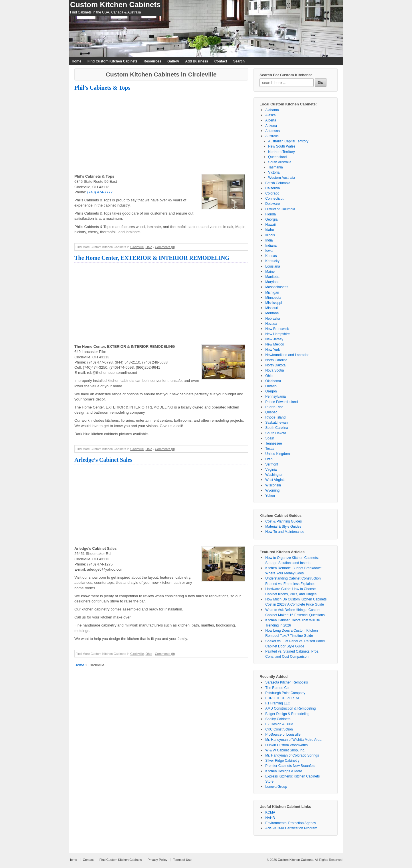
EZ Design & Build (279, 724)
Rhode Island (275, 417)
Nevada (271, 324)
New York (273, 350)
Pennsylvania (275, 396)
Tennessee (274, 443)
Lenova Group (276, 787)
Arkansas (272, 131)
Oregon (271, 391)
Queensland (277, 157)
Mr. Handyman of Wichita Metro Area (293, 740)
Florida (271, 214)
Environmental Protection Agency (291, 823)
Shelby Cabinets (278, 719)
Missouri (272, 308)
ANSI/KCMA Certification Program (291, 828)
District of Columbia (280, 209)
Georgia (271, 219)
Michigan (272, 292)
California (273, 188)
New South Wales (282, 146)
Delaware (273, 204)
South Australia (280, 162)
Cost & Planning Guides (283, 521)
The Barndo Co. (277, 688)
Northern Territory (281, 152)
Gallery (173, 61)
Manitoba (272, 277)
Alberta (271, 120)
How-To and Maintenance (285, 532)
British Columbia (278, 183)
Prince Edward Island (281, 402)
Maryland (272, 282)
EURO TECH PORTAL (283, 698)
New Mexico (275, 344)
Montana (272, 313)
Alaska (270, 115)
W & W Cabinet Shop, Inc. (285, 750)
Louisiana (273, 266)
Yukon (270, 496)
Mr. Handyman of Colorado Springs (292, 755)
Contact (221, 61)
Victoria (274, 172)
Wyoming (272, 490)
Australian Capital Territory (288, 141)
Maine (270, 272)
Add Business (197, 61)
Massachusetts (277, 287)
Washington (274, 475)
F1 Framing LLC (278, 703)
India (269, 240)
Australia (272, 136)
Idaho (270, 230)
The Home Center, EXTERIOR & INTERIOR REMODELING (152, 258)
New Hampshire (277, 334)
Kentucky (272, 261)
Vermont (272, 464)
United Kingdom (277, 454)
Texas (270, 449)
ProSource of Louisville (283, 735)
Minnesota (273, 298)
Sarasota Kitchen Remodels (287, 682)
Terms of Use (182, 860)
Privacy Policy (157, 860)
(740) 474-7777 (100, 192)
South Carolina (277, 428)
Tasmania (275, 167)
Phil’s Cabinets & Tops (102, 88)
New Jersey (274, 339)
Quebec (271, 412)
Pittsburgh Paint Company (285, 693)
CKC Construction (279, 729)
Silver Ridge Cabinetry (282, 761)
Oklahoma (273, 381)
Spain (270, 438)
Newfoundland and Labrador (287, 355)
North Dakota (275, 365)
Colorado (272, 193)
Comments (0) (165, 247)
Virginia (271, 470)
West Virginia (275, 480)
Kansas (271, 256)
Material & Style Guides (283, 527)
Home (77, 61)
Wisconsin (273, 485)
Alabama (272, 110)
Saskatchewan (276, 423)
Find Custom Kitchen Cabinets (113, 61)
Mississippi (274, 303)
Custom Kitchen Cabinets (115, 5)
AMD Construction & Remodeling (290, 708)
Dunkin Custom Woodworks (286, 745)
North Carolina (276, 360)
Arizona (271, 126)
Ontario (271, 386)
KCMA (270, 812)
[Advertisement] (161, 134)
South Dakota (276, 433)
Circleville (137, 247)
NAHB (270, 818)
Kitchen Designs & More (284, 771)
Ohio (149, 247)
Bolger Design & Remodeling (287, 714)
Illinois (270, 235)
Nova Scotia (275, 370)
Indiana (271, 246)
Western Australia (282, 178)
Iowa (269, 251)
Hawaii (270, 225)
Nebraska (273, 319)
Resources (152, 61)
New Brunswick (277, 329)
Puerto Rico (274, 407)
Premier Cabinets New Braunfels (290, 766)
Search (239, 61)
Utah (269, 459)
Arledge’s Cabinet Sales (103, 460)
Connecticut (274, 199)
